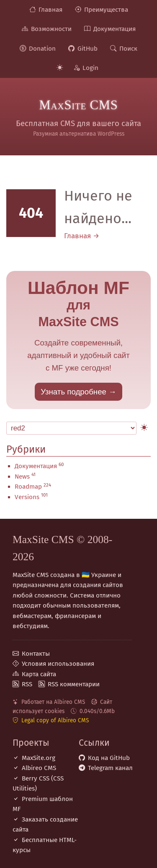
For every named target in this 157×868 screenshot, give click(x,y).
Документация (115, 29)
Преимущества (106, 10)
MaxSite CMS (79, 105)
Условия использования (58, 664)
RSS (27, 684)
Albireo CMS (39, 768)
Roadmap (28, 487)
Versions (27, 497)
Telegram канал (110, 768)
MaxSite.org (39, 758)
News (22, 476)
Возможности (51, 29)
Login (90, 68)
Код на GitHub (109, 758)
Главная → (82, 236)
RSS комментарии (74, 684)
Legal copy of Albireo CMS (55, 720)
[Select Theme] (71, 428)
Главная (50, 10)
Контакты (36, 654)
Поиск (128, 49)
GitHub (88, 49)
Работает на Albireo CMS (53, 702)
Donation (42, 49)
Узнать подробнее (73, 392)
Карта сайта (39, 674)
